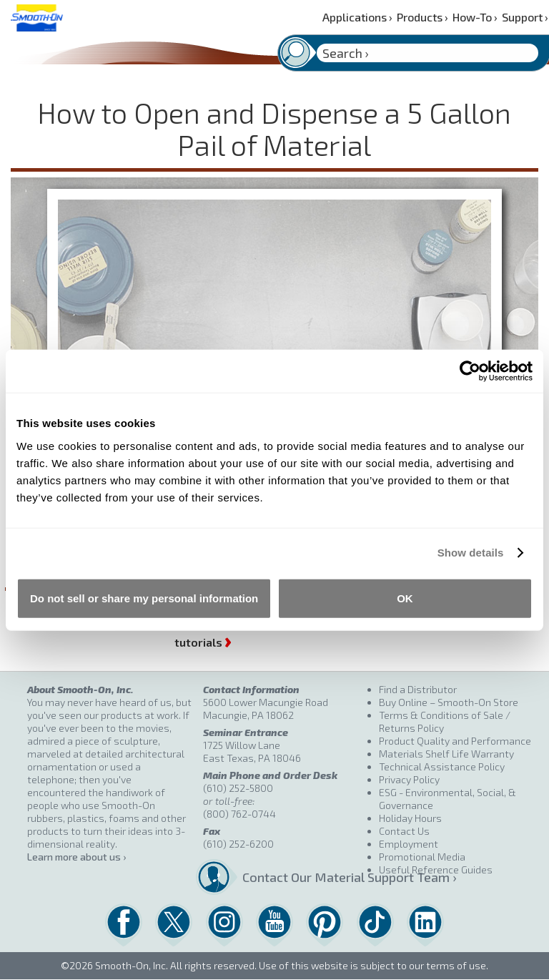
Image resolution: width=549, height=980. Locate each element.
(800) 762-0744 (239, 814)
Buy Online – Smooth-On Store (449, 702)
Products (422, 17)
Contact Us (404, 831)
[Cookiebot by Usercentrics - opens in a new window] (470, 371)
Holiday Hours (410, 818)
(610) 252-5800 (238, 788)
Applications (357, 17)
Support (525, 17)
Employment (409, 844)
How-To (475, 17)
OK (405, 598)
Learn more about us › (76, 857)
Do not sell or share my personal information (144, 598)
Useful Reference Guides (436, 869)
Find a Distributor (418, 689)
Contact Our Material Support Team (305, 877)
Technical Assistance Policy (442, 766)
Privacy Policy (409, 779)
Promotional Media (422, 857)
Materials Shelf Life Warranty (446, 754)
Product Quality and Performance (455, 741)
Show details (471, 553)
